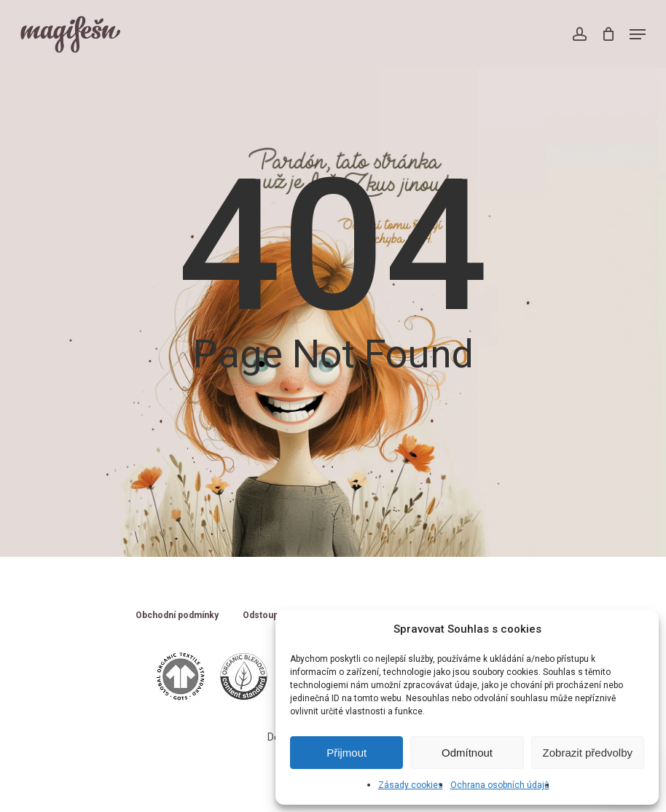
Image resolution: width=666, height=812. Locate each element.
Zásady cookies (411, 785)
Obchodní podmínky (177, 616)
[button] (638, 34)
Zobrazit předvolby (588, 753)
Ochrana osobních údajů (500, 785)
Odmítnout (467, 753)
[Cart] (608, 34)
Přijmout (346, 753)
